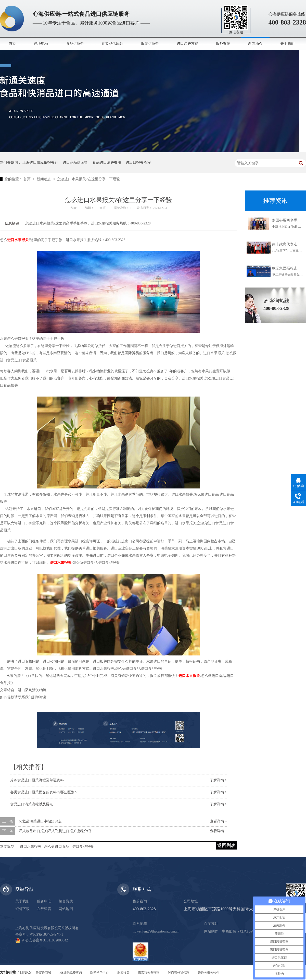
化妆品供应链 (112, 44)
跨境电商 (41, 44)
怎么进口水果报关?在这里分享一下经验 (88, 179)
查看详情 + (218, 821)
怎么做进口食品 (57, 847)
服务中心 (44, 901)
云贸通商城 (43, 973)
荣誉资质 (66, 901)
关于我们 (287, 44)
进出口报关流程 (138, 163)
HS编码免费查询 (71, 973)
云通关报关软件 (209, 973)
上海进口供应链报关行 (40, 163)
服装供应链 (150, 44)
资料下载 (22, 909)
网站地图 (66, 909)
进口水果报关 (31, 847)
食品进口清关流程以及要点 (32, 804)
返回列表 (226, 845)
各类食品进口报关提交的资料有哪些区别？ (44, 792)
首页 (12, 44)
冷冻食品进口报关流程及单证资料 (37, 780)
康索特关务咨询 (149, 973)
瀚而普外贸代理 (179, 973)
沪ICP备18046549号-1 (46, 934)
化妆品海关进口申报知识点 (40, 821)
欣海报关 (123, 973)
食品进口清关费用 (107, 163)
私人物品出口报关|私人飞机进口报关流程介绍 (55, 831)
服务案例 (223, 44)
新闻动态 (255, 44)
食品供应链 (75, 44)
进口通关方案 (187, 44)
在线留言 (44, 909)
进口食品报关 (83, 847)
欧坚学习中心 (99, 973)
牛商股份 (229, 931)
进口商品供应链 (75, 163)
